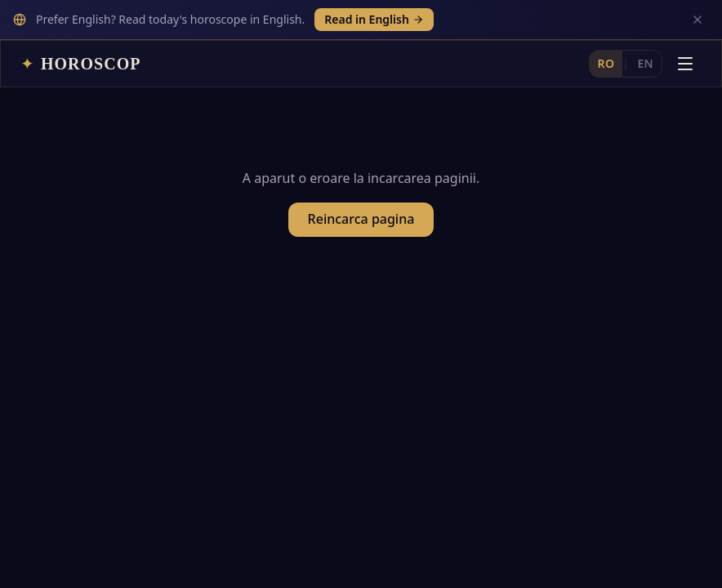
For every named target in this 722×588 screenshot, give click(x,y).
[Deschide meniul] (685, 24)
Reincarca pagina (361, 186)
